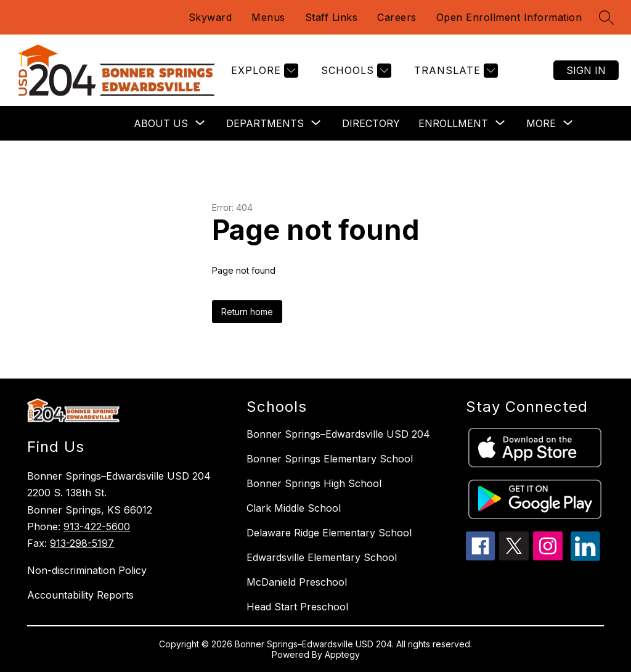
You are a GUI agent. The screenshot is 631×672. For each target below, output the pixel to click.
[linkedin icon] (585, 557)
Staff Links (332, 17)
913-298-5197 (82, 543)
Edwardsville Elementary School (322, 557)
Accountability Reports (80, 595)
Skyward (210, 17)
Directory (371, 123)
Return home (247, 312)
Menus (268, 17)
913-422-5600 (97, 527)
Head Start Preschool (297, 607)
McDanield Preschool (297, 582)
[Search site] (606, 17)
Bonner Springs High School (314, 483)
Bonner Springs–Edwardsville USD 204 (338, 434)
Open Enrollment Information (509, 17)
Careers (397, 17)
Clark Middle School (294, 508)
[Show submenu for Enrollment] (453, 123)
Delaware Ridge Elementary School (329, 533)
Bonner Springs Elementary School (330, 459)
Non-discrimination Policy (87, 570)
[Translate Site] (454, 71)
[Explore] (263, 71)
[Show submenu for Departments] (265, 123)
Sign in (586, 70)
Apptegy (342, 654)
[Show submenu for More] (541, 123)
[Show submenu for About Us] (161, 123)
